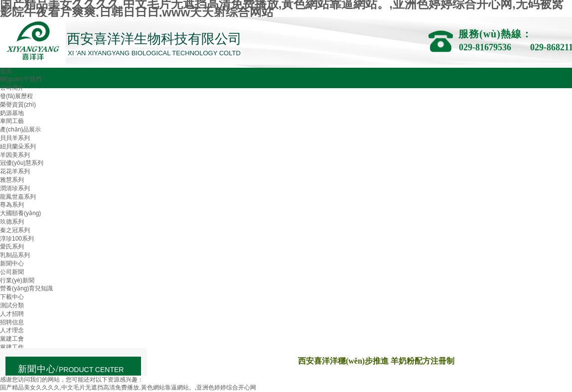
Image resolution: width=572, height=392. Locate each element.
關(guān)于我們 (21, 79)
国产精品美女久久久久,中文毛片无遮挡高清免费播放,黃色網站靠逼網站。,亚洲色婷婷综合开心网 (128, 388)
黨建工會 (12, 339)
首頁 (6, 71)
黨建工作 (12, 347)
